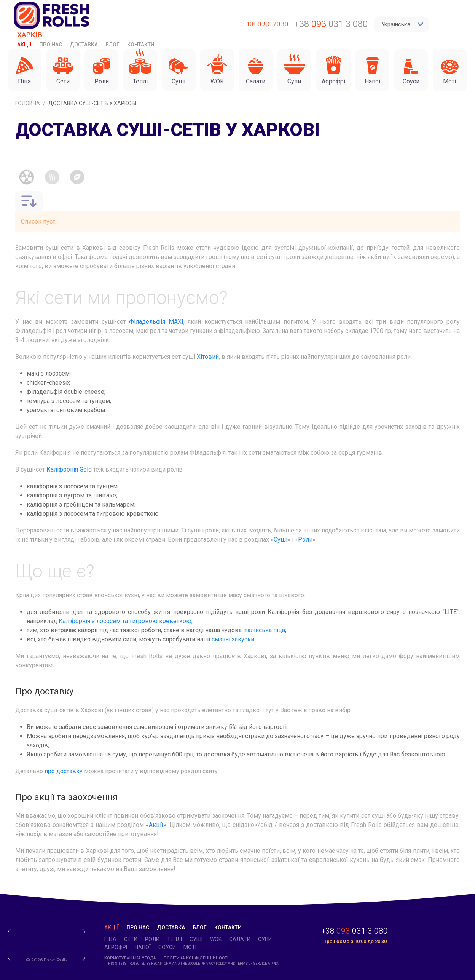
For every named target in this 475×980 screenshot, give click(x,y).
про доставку (64, 771)
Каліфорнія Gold (69, 469)
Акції (24, 45)
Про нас (51, 45)
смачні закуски (233, 639)
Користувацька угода (130, 958)
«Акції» (156, 825)
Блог (112, 45)
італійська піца (264, 630)
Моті (190, 947)
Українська (402, 24)
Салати (240, 939)
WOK (216, 939)
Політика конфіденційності (196, 958)
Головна (28, 103)
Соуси (167, 947)
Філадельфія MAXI (156, 322)
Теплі (175, 939)
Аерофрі (116, 947)
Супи (265, 939)
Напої (143, 947)
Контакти (141, 45)
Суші (281, 540)
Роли (152, 939)
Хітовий (207, 357)
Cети (131, 939)
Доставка (84, 45)
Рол (304, 540)
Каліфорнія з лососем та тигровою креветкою (125, 621)
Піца (110, 939)
